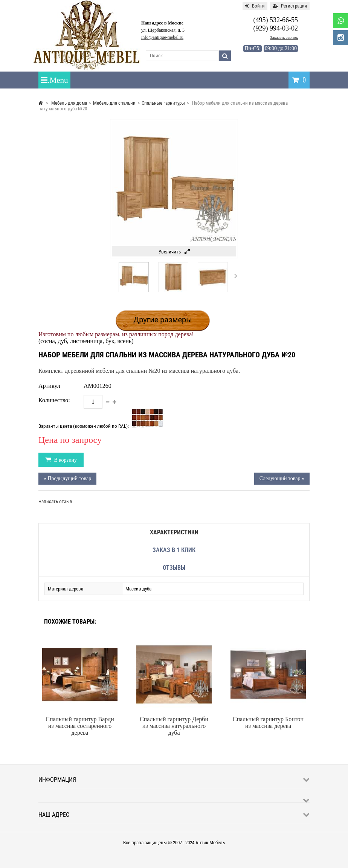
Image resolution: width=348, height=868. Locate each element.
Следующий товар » (282, 478)
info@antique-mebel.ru (162, 37)
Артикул (49, 386)
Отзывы (174, 568)
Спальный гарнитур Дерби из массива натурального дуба (174, 726)
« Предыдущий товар (67, 478)
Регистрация (290, 6)
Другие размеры (163, 320)
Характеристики (174, 532)
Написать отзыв (55, 501)
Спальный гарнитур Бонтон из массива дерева (268, 722)
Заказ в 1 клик (174, 550)
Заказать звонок (284, 37)
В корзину (65, 460)
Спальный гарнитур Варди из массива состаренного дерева (80, 726)
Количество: (54, 400)
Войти (255, 6)
